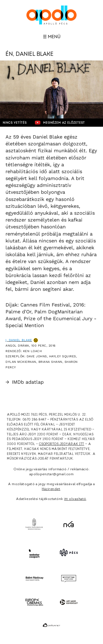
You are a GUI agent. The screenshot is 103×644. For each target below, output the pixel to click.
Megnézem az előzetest (60, 123)
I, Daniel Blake (19, 340)
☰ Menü (52, 37)
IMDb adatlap (25, 382)
